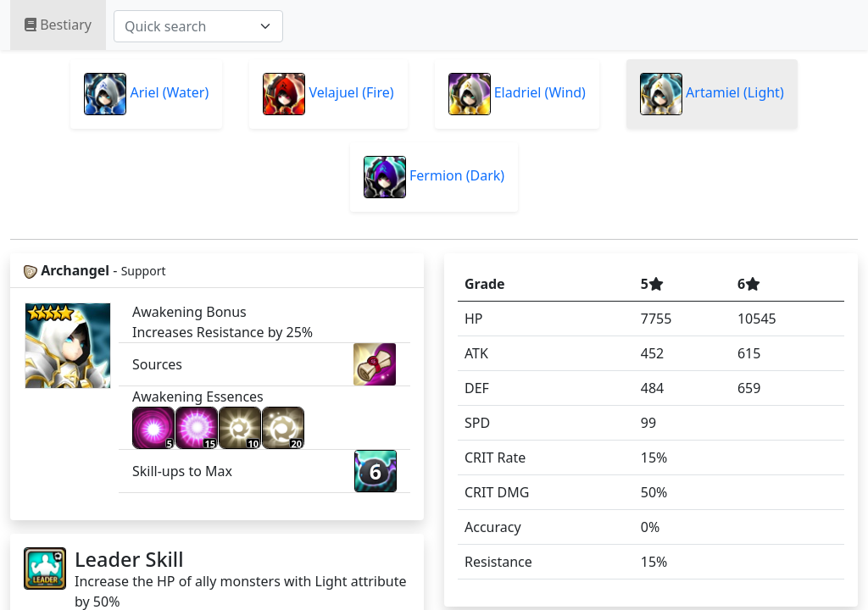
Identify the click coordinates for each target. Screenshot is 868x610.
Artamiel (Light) (712, 94)
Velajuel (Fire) (328, 94)
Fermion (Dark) (434, 177)
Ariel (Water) (146, 94)
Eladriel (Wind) (517, 94)
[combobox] (198, 26)
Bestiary (58, 25)
